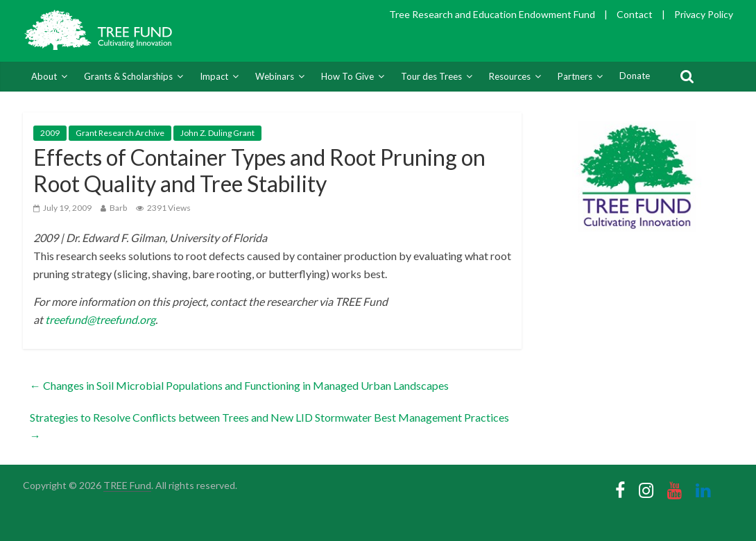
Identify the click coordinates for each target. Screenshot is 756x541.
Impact (214, 76)
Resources (510, 76)
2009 (50, 133)
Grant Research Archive (120, 133)
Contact (635, 14)
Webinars (275, 76)
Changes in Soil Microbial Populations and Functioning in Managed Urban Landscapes (239, 385)
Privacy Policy (704, 14)
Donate (635, 76)
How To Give (347, 76)
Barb (118, 208)
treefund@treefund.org (100, 319)
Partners (575, 76)
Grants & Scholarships (128, 76)
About (44, 76)
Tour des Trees (431, 76)
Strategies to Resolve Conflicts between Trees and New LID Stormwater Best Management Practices (269, 426)
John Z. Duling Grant (217, 133)
